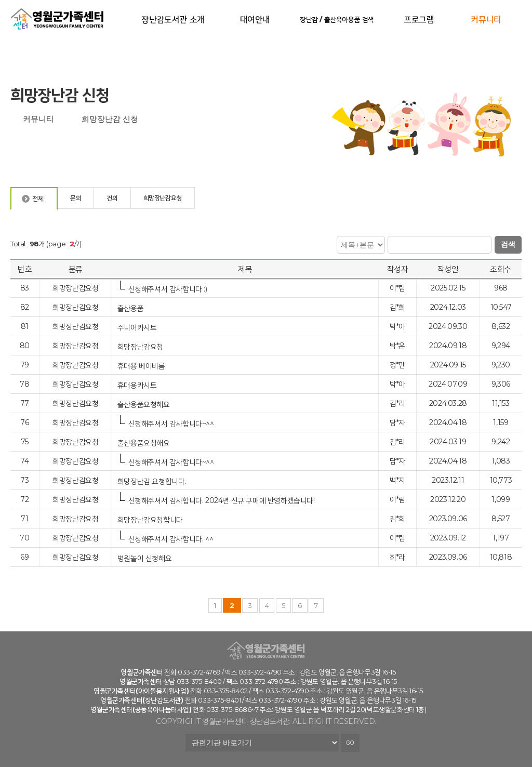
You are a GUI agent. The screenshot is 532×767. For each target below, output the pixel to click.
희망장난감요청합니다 (151, 519)
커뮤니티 (486, 19)
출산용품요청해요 (144, 404)
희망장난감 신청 (110, 119)
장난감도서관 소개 (173, 19)
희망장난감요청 (141, 346)
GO (350, 743)
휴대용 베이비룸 (142, 366)
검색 (508, 244)
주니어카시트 (138, 327)
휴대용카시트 (138, 385)
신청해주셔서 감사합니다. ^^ (171, 539)
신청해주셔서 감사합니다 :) (168, 289)
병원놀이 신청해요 (145, 558)
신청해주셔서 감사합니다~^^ (171, 423)
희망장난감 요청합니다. (153, 481)
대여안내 (255, 19)
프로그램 (419, 19)
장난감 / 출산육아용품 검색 (337, 19)
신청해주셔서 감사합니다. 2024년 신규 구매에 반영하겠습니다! (222, 500)
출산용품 (131, 308)
